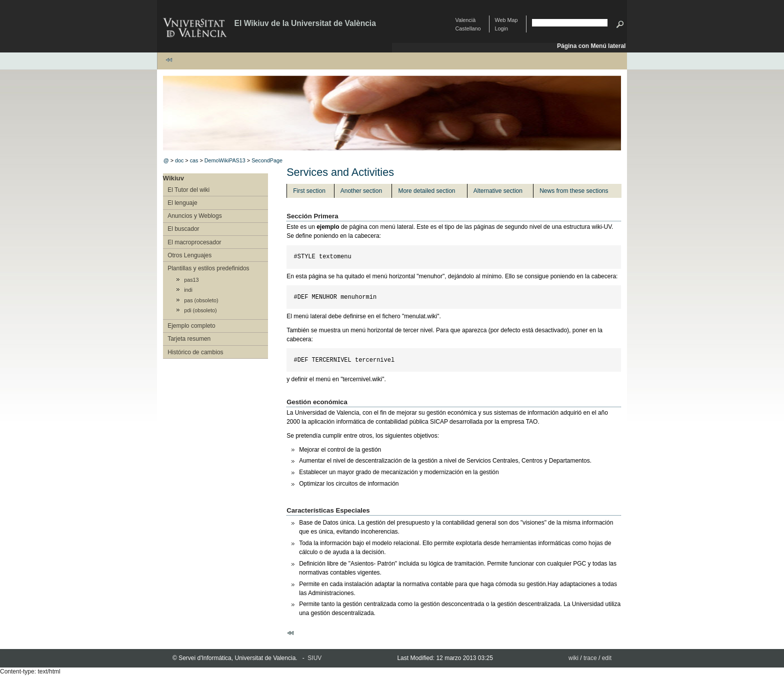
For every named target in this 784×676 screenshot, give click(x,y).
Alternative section (498, 191)
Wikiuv (173, 178)
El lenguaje (182, 203)
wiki (573, 658)
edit (607, 658)
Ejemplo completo (191, 326)
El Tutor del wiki (188, 190)
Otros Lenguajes (189, 255)
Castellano (468, 28)
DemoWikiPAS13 (225, 160)
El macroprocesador (194, 242)
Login (501, 28)
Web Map (506, 20)
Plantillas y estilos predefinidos (208, 268)
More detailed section (426, 191)
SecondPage (267, 160)
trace (590, 658)
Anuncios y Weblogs (195, 216)
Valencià (466, 20)
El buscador (183, 229)
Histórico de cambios (195, 352)
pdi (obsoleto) (200, 310)
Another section (361, 191)
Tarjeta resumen (189, 339)
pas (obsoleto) (201, 300)
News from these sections (574, 191)
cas (194, 160)
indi (188, 290)
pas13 (191, 280)
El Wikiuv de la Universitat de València (305, 23)
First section (309, 191)
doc (179, 160)
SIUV (314, 658)
